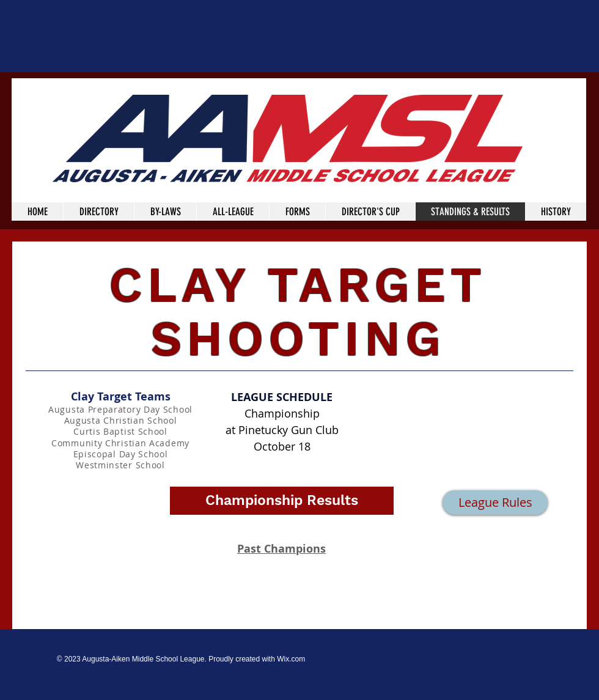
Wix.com (291, 659)
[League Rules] (495, 503)
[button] (282, 501)
